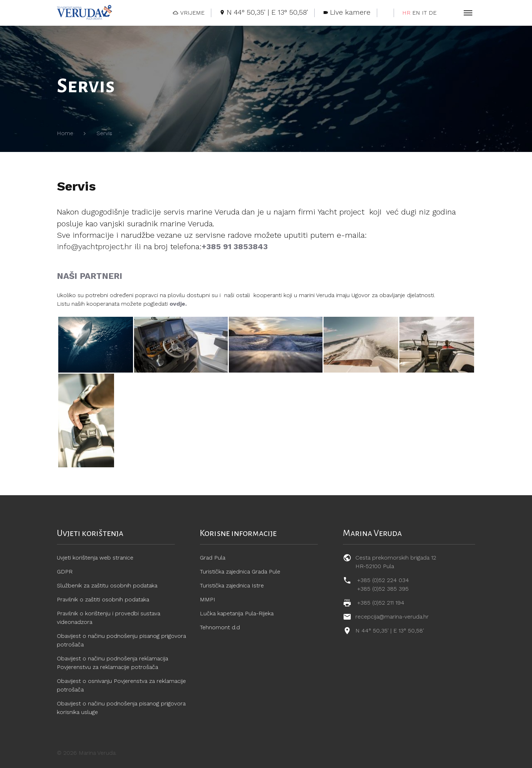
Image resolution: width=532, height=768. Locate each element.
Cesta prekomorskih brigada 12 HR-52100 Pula (396, 562)
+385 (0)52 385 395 (383, 589)
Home (65, 133)
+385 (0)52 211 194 (381, 603)
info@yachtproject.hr (94, 247)
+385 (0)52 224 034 (383, 580)
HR (406, 13)
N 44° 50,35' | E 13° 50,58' (390, 631)
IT (424, 13)
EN (416, 13)
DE (433, 13)
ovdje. (178, 304)
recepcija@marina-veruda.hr (392, 617)
